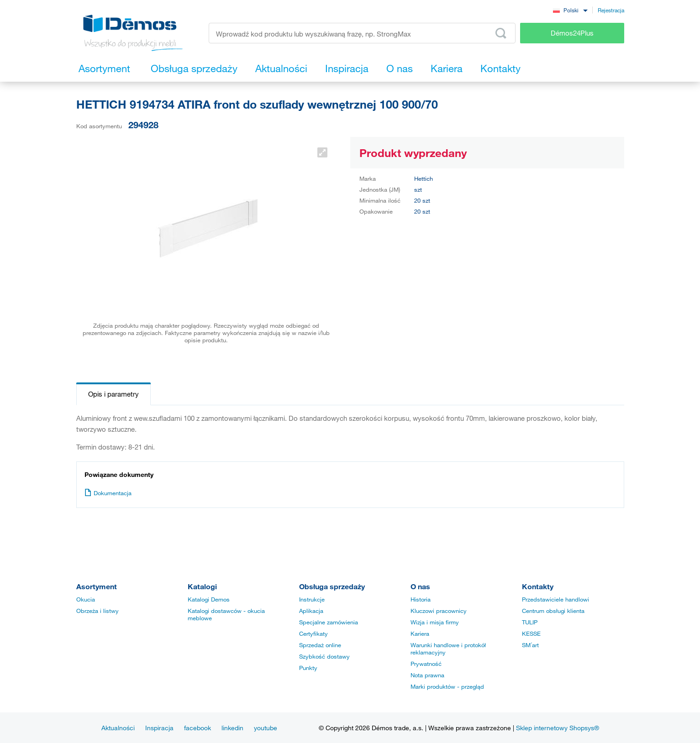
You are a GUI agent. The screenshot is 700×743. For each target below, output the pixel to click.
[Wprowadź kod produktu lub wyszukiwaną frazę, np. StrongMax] (362, 33)
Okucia (86, 599)
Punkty (308, 668)
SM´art (530, 645)
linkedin (232, 728)
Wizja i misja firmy (435, 622)
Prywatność (426, 664)
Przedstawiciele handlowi (555, 599)
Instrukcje (312, 599)
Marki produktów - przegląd (447, 686)
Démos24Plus (572, 33)
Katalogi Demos (209, 599)
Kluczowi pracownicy (439, 611)
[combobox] (570, 10)
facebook (197, 728)
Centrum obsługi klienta (553, 611)
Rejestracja (611, 10)
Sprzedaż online (320, 645)
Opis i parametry (113, 394)
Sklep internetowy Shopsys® (558, 728)
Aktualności (118, 728)
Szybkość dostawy (324, 656)
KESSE (531, 633)
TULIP (530, 622)
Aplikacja (311, 611)
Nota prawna (427, 675)
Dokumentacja (108, 493)
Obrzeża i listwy (97, 611)
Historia (421, 599)
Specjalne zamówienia (329, 622)
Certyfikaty (313, 633)
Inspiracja (159, 728)
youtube (266, 728)
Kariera (420, 633)
